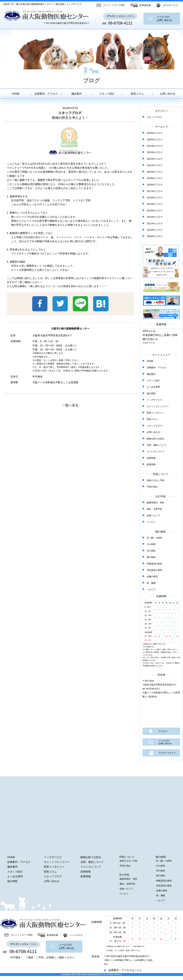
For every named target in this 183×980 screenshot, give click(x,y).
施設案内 (76, 94)
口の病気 (151, 544)
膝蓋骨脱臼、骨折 (156, 503)
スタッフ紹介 (107, 94)
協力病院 (151, 393)
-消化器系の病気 (164, 886)
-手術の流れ (125, 866)
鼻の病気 (151, 557)
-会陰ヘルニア (126, 889)
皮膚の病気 (152, 577)
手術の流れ (152, 487)
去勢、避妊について (92, 862)
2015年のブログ (155, 204)
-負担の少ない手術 (128, 861)
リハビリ (151, 522)
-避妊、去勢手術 (127, 884)
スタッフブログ (154, 117)
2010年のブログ (155, 230)
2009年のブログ (155, 236)
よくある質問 (153, 387)
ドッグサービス (154, 400)
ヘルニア (151, 589)
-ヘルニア (160, 900)
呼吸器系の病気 (154, 564)
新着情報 (151, 464)
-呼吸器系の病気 (164, 881)
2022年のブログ (155, 159)
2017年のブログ (155, 191)
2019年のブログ (155, 178)
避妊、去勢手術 (154, 509)
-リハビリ (124, 894)
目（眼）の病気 (154, 538)
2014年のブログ (155, 211)
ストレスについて (156, 451)
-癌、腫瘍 (160, 896)
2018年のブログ (155, 185)
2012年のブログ (155, 224)
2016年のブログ (155, 198)
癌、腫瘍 (151, 583)
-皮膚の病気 (161, 891)
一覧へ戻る (70, 405)
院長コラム (137, 94)
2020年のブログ (155, 172)
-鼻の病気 (160, 876)
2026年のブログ (155, 133)
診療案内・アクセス (46, 94)
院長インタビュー (156, 413)
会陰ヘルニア (153, 516)
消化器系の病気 (154, 570)
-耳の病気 (160, 871)
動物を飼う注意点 (156, 439)
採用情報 (151, 458)
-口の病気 (160, 866)
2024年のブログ (155, 146)
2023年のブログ (155, 152)
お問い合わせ (168, 94)
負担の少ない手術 (156, 480)
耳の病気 (151, 551)
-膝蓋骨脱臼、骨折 (128, 879)
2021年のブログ (155, 165)
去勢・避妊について (157, 445)
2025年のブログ (155, 140)
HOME (16, 94)
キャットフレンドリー (158, 406)
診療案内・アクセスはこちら (125, 970)
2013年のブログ (155, 217)
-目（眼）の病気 (164, 861)
